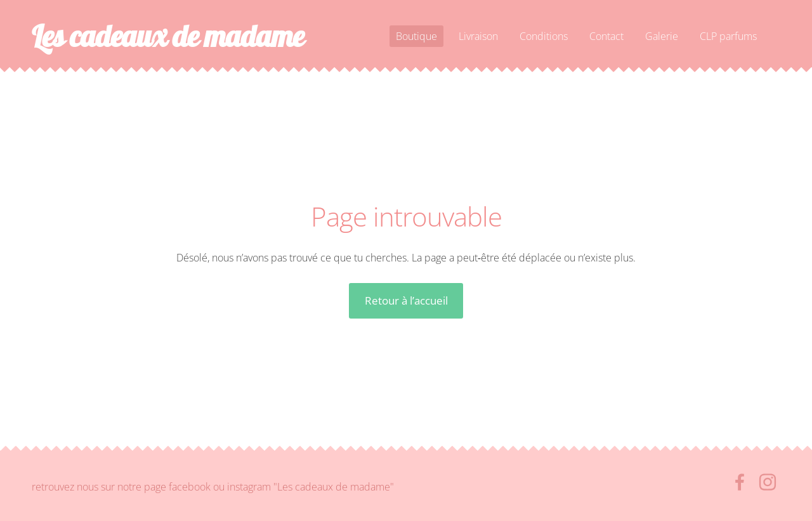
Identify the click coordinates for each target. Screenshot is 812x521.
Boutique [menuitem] (416, 36)
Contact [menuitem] (606, 36)
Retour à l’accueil (406, 300)
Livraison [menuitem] (478, 36)
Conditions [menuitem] (544, 36)
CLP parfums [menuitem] (728, 36)
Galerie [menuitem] (662, 36)
